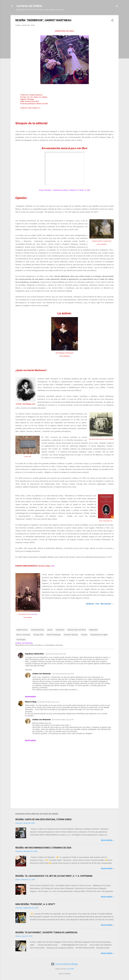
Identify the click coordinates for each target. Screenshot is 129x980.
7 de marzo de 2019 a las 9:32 (55, 654)
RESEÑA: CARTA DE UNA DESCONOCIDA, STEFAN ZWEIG (44, 819)
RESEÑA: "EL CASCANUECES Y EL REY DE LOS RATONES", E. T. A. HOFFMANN (54, 876)
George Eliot (38, 635)
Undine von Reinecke (42, 674)
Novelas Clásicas (71, 635)
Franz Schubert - (65, 190)
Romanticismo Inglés (99, 635)
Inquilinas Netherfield (34, 654)
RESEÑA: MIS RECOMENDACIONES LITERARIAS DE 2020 (43, 848)
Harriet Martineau (54, 635)
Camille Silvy (34, 614)
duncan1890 (70, 969)
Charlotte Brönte (37, 630)
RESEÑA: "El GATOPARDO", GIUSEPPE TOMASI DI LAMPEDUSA (46, 932)
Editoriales (93, 630)
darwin (50, 630)
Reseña (84, 635)
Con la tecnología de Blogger (65, 964)
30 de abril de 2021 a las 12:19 (48, 702)
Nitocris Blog (31, 702)
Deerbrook (60, 630)
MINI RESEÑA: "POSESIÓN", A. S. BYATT (35, 904)
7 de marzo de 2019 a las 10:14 (63, 674)
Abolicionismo (22, 630)
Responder (31, 697)
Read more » (107, 840)
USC (53, 566)
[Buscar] (117, 7)
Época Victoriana (23, 635)
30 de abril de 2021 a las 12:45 (63, 720)
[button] (112, 21)
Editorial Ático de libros (77, 630)
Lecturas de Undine (29, 6)
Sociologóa (21, 639)
